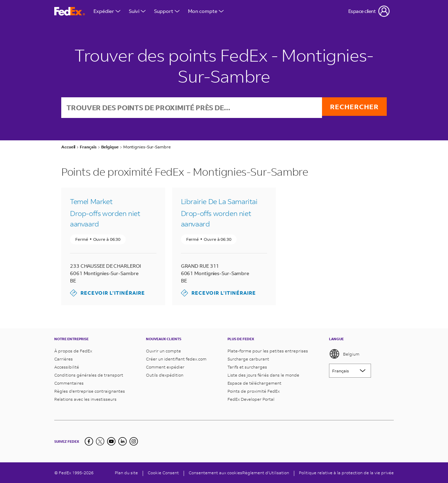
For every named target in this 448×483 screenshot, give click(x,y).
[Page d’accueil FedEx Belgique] (70, 11)
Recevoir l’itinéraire (107, 294)
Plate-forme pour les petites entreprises (268, 351)
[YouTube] (111, 441)
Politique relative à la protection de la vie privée (346, 473)
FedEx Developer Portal (251, 399)
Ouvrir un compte (163, 351)
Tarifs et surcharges (247, 367)
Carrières (64, 359)
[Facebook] (89, 441)
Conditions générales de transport (89, 375)
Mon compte (206, 11)
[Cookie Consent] (163, 473)
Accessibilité (67, 367)
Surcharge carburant (248, 359)
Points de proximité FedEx (254, 391)
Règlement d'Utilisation (266, 473)
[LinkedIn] (122, 441)
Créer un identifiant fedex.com (176, 359)
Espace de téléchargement (254, 383)
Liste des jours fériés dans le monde (263, 375)
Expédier (107, 11)
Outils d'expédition (165, 375)
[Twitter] (100, 441)
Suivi (137, 11)
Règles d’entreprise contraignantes (90, 391)
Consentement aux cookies (215, 473)
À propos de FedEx (73, 351)
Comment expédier (165, 367)
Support (167, 11)
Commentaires (69, 383)
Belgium (344, 354)
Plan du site (126, 473)
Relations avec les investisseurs (85, 399)
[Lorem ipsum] (350, 371)
